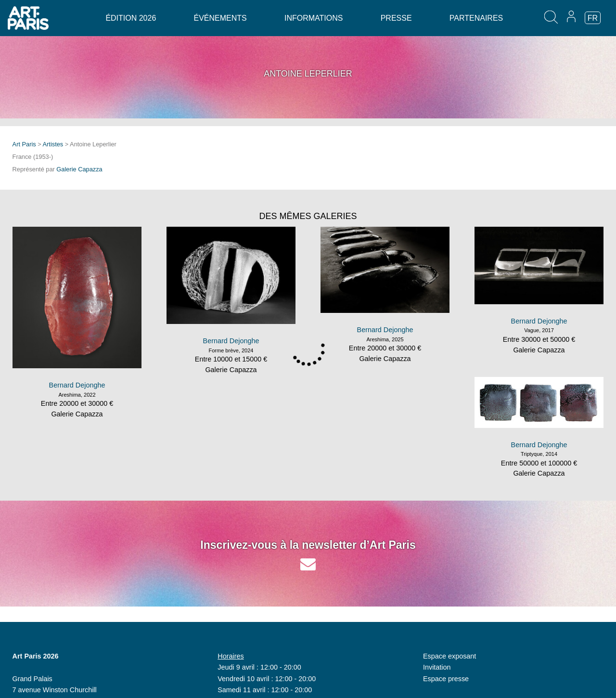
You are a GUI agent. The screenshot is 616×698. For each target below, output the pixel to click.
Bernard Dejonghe (77, 385)
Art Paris (24, 144)
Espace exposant (449, 656)
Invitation (437, 667)
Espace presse (446, 679)
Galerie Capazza (79, 169)
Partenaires (476, 18)
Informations (314, 18)
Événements (220, 18)
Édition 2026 (131, 18)
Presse (396, 18)
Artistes (53, 144)
